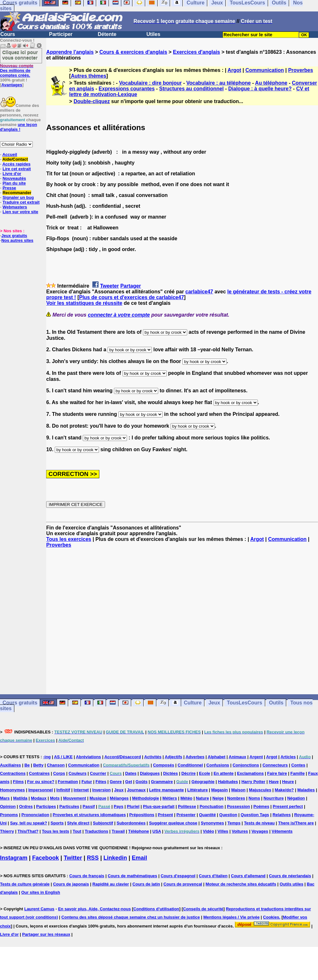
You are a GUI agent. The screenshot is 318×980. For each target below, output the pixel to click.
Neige (218, 798)
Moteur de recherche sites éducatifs (241, 884)
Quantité (207, 815)
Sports (57, 823)
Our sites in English (41, 892)
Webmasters (15, 207)
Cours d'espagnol (178, 876)
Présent (166, 815)
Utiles (153, 34)
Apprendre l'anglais (70, 52)
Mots (55, 798)
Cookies (271, 917)
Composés (164, 765)
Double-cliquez (92, 101)
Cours (8, 34)
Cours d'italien (213, 876)
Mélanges (119, 798)
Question (228, 815)
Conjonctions (246, 765)
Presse (9, 188)
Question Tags (255, 815)
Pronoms (9, 815)
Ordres (26, 806)
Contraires (39, 773)
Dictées (171, 773)
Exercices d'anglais (196, 52)
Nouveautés (14, 178)
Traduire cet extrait (21, 202)
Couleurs (77, 773)
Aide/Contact (15, 159)
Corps (59, 773)
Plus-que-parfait (159, 806)
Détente (107, 34)
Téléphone (139, 831)
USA (157, 831)
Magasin (220, 790)
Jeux (214, 703)
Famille (297, 773)
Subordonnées (131, 823)
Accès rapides (16, 164)
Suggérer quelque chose (173, 823)
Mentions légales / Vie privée (232, 917)
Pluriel (133, 806)
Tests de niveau (259, 823)
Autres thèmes (89, 76)
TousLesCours (245, 703)
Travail (118, 831)
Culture (193, 703)
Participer (61, 34)
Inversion (102, 790)
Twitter (73, 858)
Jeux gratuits (14, 236)
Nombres (236, 798)
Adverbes (195, 757)
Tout (77, 831)
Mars (5, 798)
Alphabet (217, 757)
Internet (81, 790)
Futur (87, 782)
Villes (223, 831)
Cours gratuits (20, 703)
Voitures (240, 831)
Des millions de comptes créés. (17, 70)
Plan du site (14, 183)
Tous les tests (56, 831)
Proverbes (300, 70)
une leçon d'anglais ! (18, 127)
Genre (116, 782)
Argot (234, 70)
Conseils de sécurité (203, 909)
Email (139, 858)
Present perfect (288, 806)
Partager (131, 286)
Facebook (46, 858)
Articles (288, 757)
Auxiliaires (11, 765)
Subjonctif (103, 823)
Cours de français (87, 876)
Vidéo (208, 831)
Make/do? (284, 790)
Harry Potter (253, 782)
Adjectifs (174, 757)
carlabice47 (199, 292)
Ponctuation (212, 806)
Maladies (306, 790)
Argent (256, 757)
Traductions (96, 831)
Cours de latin (146, 884)
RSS (93, 858)
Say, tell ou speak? (29, 823)
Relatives (282, 815)
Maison (238, 790)
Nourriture (274, 798)
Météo (187, 798)
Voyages (260, 831)
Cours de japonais (71, 884)
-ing (47, 757)
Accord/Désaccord (123, 757)
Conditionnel (190, 765)
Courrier (98, 773)
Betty (38, 765)
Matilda (20, 798)
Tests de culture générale (25, 884)
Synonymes (212, 823)
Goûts (142, 782)
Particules (69, 806)
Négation (296, 798)
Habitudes (228, 782)
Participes (46, 806)
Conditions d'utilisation (156, 909)
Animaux (238, 757)
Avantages (12, 85)
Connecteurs (275, 765)
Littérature (197, 790)
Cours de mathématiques (132, 876)
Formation (68, 782)
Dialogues (150, 773)
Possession (238, 806)
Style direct (78, 823)
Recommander (17, 193)
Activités (153, 757)
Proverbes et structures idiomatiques (89, 815)
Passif (89, 806)
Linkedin (115, 858)
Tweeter (109, 286)
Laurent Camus (39, 909)
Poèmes (261, 806)
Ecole (205, 773)
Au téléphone (271, 83)
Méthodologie (146, 798)
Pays (118, 806)
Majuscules (260, 790)
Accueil (10, 154)
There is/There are (296, 823)
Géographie (203, 782)
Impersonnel (41, 790)
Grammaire (162, 782)
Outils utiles (292, 884)
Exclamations (251, 773)
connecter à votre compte (119, 315)
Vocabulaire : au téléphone (218, 83)
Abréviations (89, 757)
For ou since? (41, 782)
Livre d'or (12, 174)
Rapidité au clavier (111, 884)
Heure (288, 782)
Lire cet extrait (17, 169)
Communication (265, 70)
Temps (234, 823)
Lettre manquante (166, 790)
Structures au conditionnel (191, 89)
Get (129, 782)
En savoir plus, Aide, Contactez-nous (94, 909)
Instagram (14, 858)
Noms (254, 798)
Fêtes (101, 782)
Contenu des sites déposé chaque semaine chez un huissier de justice (131, 917)
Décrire (189, 773)
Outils (276, 703)
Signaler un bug (18, 197)
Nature (202, 798)
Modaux (39, 798)
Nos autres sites (17, 240)
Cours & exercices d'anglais (133, 52)
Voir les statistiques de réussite (84, 303)
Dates (131, 773)
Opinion (8, 806)
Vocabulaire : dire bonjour (150, 83)
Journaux (136, 790)
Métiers (170, 798)
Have (274, 782)
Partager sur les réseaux (46, 934)
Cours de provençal (183, 884)
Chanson (56, 765)
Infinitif (63, 790)
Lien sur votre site (20, 212)
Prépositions (142, 815)
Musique (98, 798)
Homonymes (12, 790)
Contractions (13, 773)
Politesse (187, 806)
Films (18, 782)
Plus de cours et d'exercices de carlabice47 (131, 297)
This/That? (28, 831)
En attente (224, 773)
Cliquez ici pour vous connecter (20, 55)
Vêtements (282, 831)
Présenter (186, 815)
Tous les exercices (69, 539)
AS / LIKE (64, 757)
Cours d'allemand (248, 876)
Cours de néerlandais (290, 876)
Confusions (218, 765)
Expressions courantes (127, 89)
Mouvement (74, 798)
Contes (298, 765)
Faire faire (277, 773)
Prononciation (35, 815)
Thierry (7, 831)
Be (27, 765)
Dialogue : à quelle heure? (260, 89)
